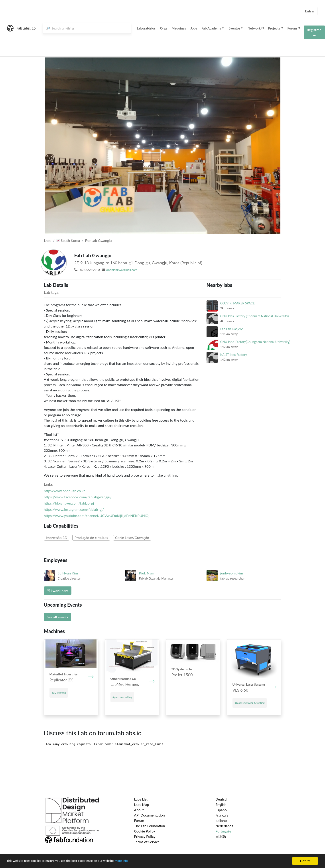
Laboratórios (146, 28)
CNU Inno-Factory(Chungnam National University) (255, 342)
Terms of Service (147, 842)
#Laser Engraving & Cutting (250, 703)
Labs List (141, 799)
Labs (48, 240)
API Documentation (149, 815)
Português (223, 831)
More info (136, 861)
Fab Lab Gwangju (98, 240)
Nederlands (224, 826)
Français (222, 815)
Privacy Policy (145, 836)
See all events (58, 617)
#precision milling (122, 697)
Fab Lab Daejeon (232, 329)
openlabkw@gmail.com (122, 270)
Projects (275, 28)
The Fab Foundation (150, 826)
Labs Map (142, 804)
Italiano (221, 820)
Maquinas (179, 28)
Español (222, 810)
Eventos (236, 28)
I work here (58, 591)
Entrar (310, 11)
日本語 (221, 836)
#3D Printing (59, 693)
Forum (293, 28)
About (139, 810)
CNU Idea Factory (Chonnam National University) (254, 316)
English (221, 804)
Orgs (163, 28)
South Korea (68, 240)
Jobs (194, 28)
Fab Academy (213, 28)
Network (256, 28)
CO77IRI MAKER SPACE (237, 303)
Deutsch (222, 799)
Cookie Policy (145, 831)
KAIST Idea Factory (234, 355)
